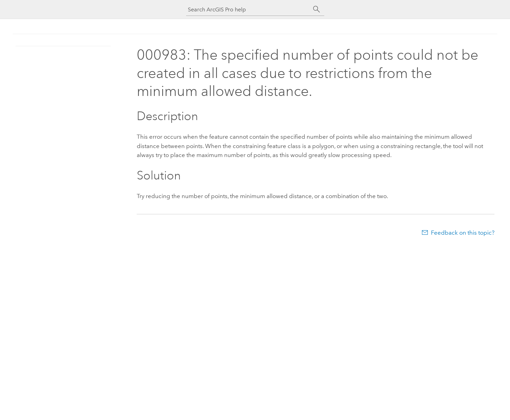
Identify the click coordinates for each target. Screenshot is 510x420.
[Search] (317, 9)
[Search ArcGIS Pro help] (248, 9)
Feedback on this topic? (463, 233)
